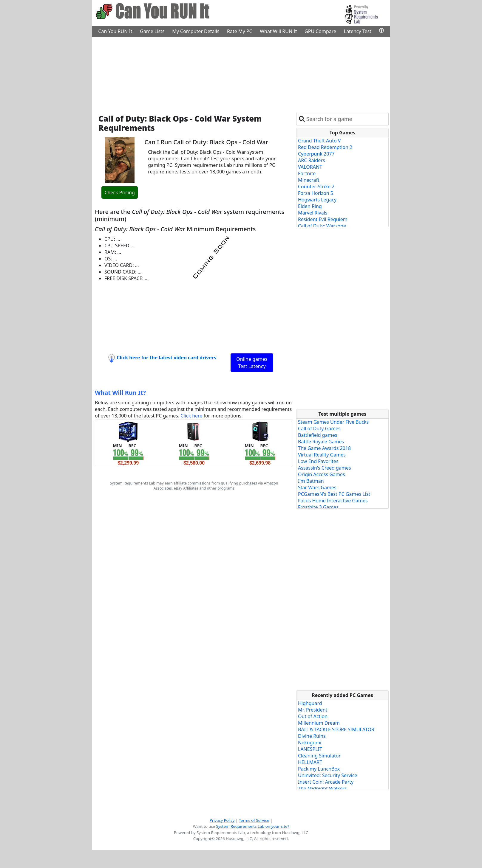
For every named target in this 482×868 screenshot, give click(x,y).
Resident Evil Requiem (323, 219)
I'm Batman (311, 481)
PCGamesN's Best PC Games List (334, 494)
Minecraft (309, 180)
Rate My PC (240, 31)
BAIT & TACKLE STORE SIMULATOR (336, 729)
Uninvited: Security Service (328, 775)
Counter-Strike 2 (316, 187)
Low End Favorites (318, 461)
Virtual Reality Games (322, 455)
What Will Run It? (120, 393)
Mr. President (313, 710)
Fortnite (307, 173)
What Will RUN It (278, 31)
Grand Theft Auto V (319, 141)
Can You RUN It (115, 31)
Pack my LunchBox (319, 769)
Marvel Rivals (313, 213)
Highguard (310, 703)
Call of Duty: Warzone (322, 226)
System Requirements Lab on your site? (252, 826)
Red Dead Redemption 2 (325, 147)
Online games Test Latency (252, 363)
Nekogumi (310, 743)
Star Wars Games (317, 487)
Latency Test (358, 31)
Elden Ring (310, 206)
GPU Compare (320, 31)
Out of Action (313, 716)
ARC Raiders (312, 160)
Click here (191, 416)
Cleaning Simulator (319, 756)
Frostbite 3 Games (318, 507)
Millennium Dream (319, 723)
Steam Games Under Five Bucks (333, 422)
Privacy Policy (222, 820)
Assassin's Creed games (325, 468)
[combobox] (346, 119)
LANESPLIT (310, 749)
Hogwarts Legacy (317, 200)
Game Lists (152, 31)
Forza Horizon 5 (316, 193)
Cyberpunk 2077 (316, 154)
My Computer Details (196, 31)
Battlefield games (318, 435)
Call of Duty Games (319, 428)
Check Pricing (119, 192)
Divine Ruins (312, 736)
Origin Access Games (322, 474)
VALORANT (310, 167)
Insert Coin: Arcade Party (326, 782)
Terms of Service (254, 820)
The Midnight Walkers (322, 788)
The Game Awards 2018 (324, 448)
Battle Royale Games (321, 442)
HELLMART (310, 762)
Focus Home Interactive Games (333, 501)
